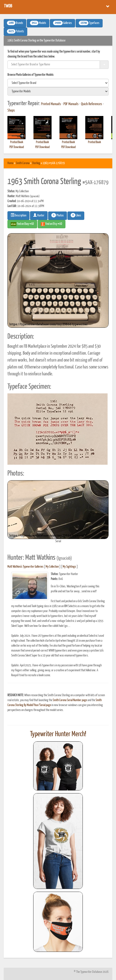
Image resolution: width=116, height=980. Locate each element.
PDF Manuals (71, 104)
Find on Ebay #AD (22, 224)
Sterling (36, 163)
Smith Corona (23, 163)
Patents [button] (15, 31)
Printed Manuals (51, 104)
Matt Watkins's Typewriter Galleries (25, 567)
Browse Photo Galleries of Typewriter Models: (31, 75)
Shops (11, 111)
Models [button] (38, 23)
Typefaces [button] (89, 23)
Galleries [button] (62, 23)
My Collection (52, 567)
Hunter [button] (39, 215)
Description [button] (18, 215)
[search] (58, 83)
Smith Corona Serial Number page (70, 700)
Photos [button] (58, 215)
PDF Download (17, 147)
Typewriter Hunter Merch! (58, 734)
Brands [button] (15, 23)
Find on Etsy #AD (52, 224)
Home (10, 163)
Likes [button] (76, 215)
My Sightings (69, 567)
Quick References (92, 104)
